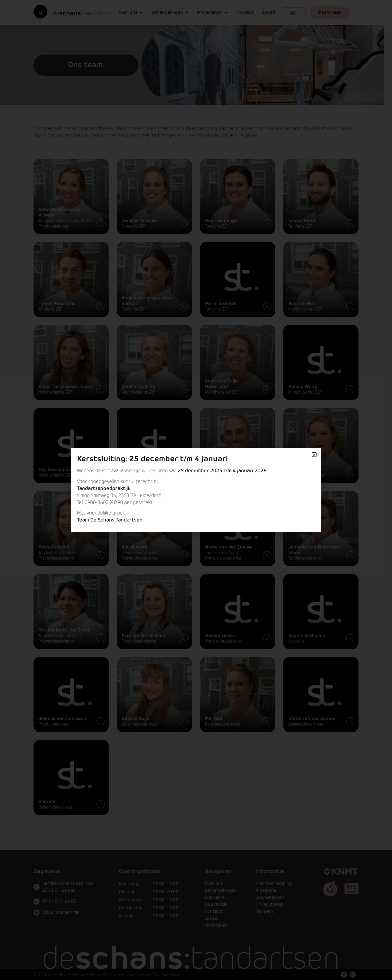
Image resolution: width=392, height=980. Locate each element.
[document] (196, 490)
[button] (314, 455)
